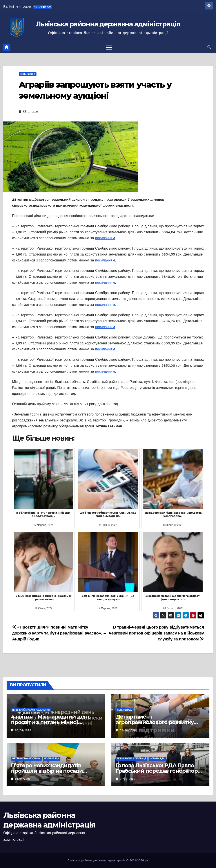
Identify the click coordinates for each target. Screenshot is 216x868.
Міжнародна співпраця (132, 759)
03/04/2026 (23, 730)
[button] (209, 47)
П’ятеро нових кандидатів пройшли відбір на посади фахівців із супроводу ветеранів (54, 771)
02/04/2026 (128, 730)
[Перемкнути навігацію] (109, 47)
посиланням (105, 238)
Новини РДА (124, 710)
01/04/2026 (23, 779)
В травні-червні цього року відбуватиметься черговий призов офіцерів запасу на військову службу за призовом (156, 633)
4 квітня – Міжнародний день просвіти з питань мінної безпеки (51, 722)
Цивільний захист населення (31, 710)
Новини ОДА (28, 74)
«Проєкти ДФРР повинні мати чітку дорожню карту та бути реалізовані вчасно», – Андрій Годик (59, 633)
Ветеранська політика (26, 759)
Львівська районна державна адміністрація (108, 24)
